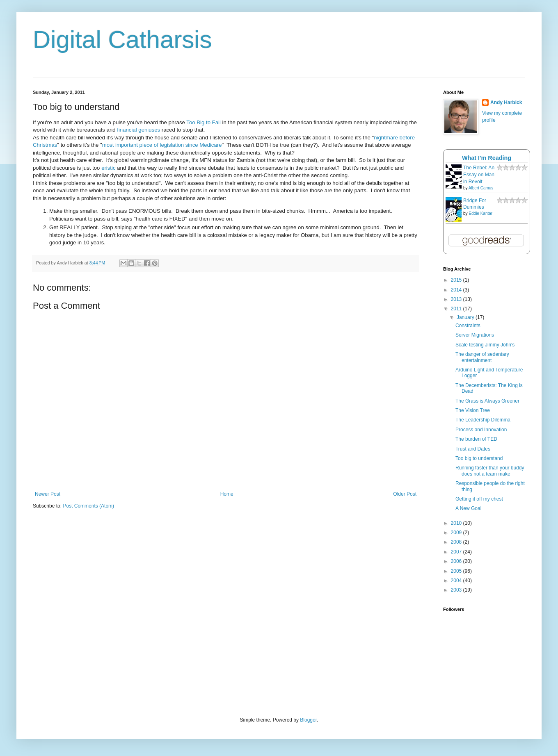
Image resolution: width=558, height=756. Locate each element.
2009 (457, 533)
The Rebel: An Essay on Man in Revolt (479, 175)
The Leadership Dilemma (483, 420)
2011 (457, 309)
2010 (457, 523)
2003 (457, 590)
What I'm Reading (487, 158)
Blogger (308, 720)
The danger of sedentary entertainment (482, 357)
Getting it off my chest (479, 499)
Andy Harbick (506, 102)
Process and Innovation (481, 430)
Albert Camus (481, 188)
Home (227, 494)
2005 (457, 571)
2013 (457, 299)
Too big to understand (479, 458)
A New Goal (468, 508)
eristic (108, 168)
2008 (457, 542)
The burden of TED (476, 439)
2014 (457, 290)
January (466, 317)
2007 (457, 552)
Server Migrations (475, 335)
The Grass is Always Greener (487, 401)
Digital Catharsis (122, 40)
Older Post (405, 494)
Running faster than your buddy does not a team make (490, 471)
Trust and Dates (473, 449)
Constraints (468, 326)
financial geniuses (138, 130)
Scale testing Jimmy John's (485, 345)
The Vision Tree (473, 410)
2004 (457, 581)
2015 (457, 280)
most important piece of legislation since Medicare (162, 145)
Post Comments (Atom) (88, 506)
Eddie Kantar (480, 213)
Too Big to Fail (204, 122)
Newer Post (48, 494)
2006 (457, 561)
